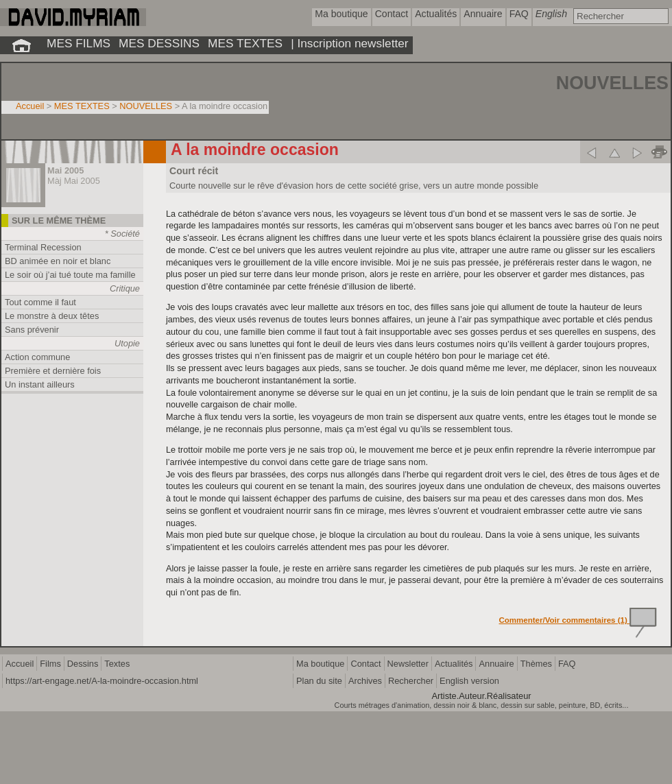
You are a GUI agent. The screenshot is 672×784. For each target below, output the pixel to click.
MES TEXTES (245, 43)
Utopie (127, 343)
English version (469, 681)
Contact (365, 664)
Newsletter (408, 664)
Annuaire (496, 664)
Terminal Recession (43, 247)
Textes (117, 664)
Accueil (30, 106)
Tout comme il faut (40, 302)
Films (50, 664)
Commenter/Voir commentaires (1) (578, 620)
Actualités (454, 664)
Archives (365, 681)
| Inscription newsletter (349, 43)
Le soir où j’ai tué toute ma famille (70, 275)
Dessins (83, 664)
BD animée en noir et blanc (58, 261)
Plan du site (319, 681)
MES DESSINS (159, 43)
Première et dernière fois (53, 371)
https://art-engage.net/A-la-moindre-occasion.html (102, 681)
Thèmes (536, 664)
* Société (122, 234)
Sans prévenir (32, 330)
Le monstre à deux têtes (52, 316)
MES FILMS (79, 43)
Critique (125, 288)
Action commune (37, 357)
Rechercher (411, 681)
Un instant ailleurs (40, 384)
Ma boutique (320, 664)
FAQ (567, 664)
